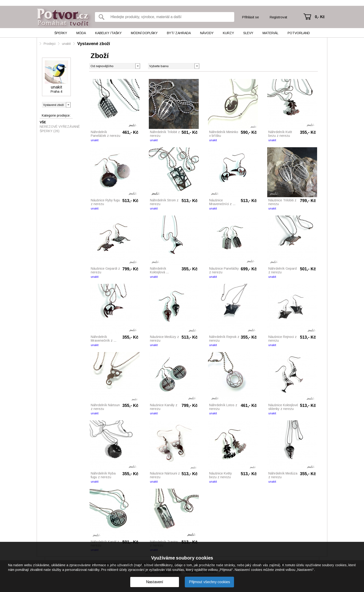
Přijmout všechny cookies (210, 582)
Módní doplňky (144, 33)
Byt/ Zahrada (179, 33)
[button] (197, 66)
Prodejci (50, 44)
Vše (43, 122)
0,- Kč (320, 17)
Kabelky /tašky (108, 33)
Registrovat (278, 17)
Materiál (270, 33)
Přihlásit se (250, 17)
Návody (207, 33)
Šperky (61, 33)
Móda (81, 33)
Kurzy (228, 33)
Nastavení (155, 582)
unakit (66, 44)
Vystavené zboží (94, 44)
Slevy (248, 33)
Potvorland (299, 33)
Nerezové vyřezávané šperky (60, 129)
